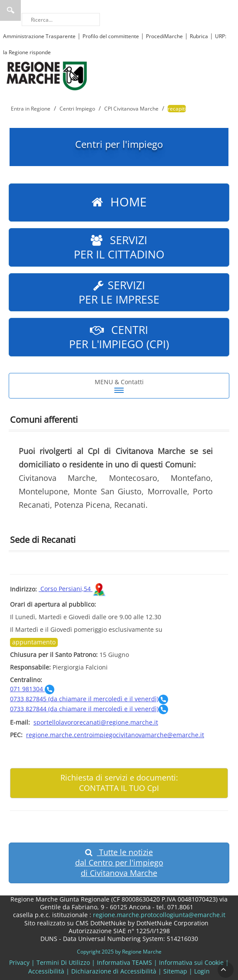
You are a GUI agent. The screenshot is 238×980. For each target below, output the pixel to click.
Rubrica (199, 36)
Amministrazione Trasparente (39, 36)
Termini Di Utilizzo (63, 962)
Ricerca (10, 10)
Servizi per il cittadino (119, 247)
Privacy (19, 962)
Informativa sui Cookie (191, 962)
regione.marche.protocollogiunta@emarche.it (158, 915)
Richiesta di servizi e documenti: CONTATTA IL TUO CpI (119, 783)
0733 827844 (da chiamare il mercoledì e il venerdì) (89, 709)
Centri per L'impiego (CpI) (119, 337)
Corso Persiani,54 (72, 589)
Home (119, 203)
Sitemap (175, 971)
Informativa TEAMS (124, 962)
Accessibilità (46, 971)
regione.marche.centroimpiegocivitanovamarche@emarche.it (115, 735)
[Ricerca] (61, 20)
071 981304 (32, 689)
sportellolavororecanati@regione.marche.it (96, 722)
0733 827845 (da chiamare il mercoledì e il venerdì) (89, 699)
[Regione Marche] (47, 75)
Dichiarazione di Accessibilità (114, 971)
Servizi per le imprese (119, 292)
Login (202, 971)
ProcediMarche (164, 36)
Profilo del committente (111, 36)
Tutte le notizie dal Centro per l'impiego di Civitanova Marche (119, 862)
